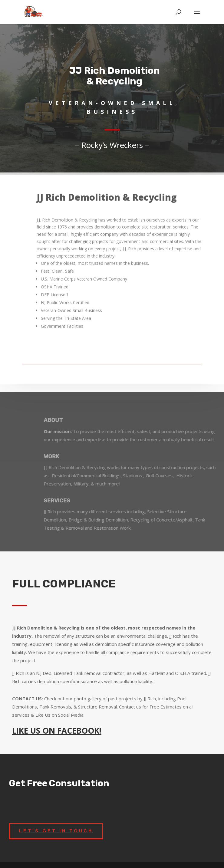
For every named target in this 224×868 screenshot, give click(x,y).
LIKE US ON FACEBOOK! (57, 731)
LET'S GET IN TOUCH (56, 831)
